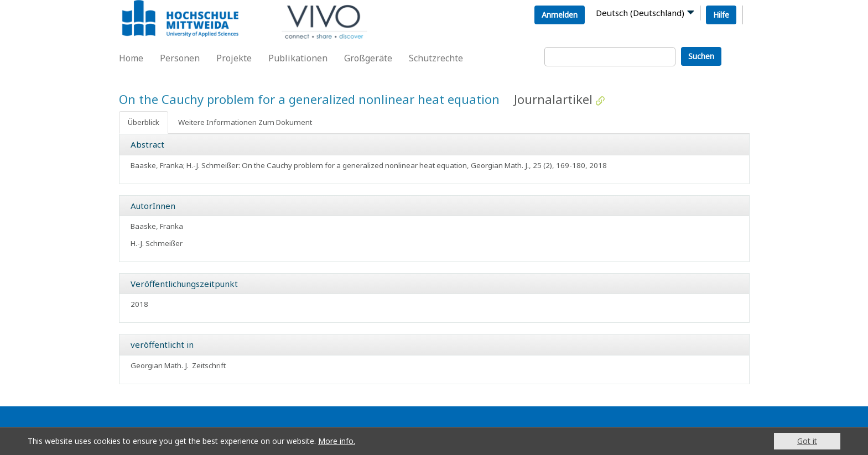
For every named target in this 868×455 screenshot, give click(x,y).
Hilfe (721, 15)
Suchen (701, 56)
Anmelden (560, 15)
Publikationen (298, 58)
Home (131, 58)
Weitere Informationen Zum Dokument (245, 122)
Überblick (144, 122)
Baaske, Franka (157, 226)
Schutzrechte (436, 58)
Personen (180, 58)
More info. (337, 441)
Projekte (234, 58)
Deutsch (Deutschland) (640, 13)
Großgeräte (368, 58)
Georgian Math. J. (160, 365)
